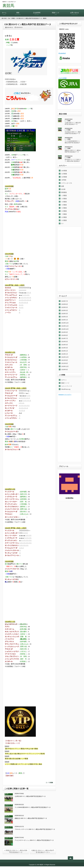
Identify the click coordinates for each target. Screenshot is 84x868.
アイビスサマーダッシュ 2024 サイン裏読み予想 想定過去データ (34, 840)
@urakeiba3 (62, 53)
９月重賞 (64, 220)
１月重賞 (64, 196)
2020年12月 (65, 366)
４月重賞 (64, 205)
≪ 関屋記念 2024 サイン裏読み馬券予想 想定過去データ (16, 851)
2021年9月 (64, 360)
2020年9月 (64, 370)
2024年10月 (65, 329)
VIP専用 (64, 180)
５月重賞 (64, 208)
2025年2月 (64, 317)
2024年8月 (64, 335)
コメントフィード (67, 386)
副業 (63, 186)
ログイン (64, 380)
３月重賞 (64, 202)
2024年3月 (64, 348)
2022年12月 (65, 357)
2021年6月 (64, 363)
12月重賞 (64, 177)
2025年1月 (64, 320)
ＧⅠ (63, 224)
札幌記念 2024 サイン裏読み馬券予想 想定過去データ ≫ (43, 851)
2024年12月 (65, 323)
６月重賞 (64, 211)
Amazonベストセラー (65, 395)
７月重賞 (50, 783)
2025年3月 (64, 314)
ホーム (4, 13)
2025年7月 (64, 301)
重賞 (18, 13)
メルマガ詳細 (62, 78)
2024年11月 (65, 326)
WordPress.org (66, 389)
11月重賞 (64, 174)
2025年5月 (64, 307)
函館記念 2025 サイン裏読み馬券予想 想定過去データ (31, 818)
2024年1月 (64, 351)
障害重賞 (64, 192)
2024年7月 (64, 338)
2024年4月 (64, 345)
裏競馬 (8, 6)
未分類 (63, 189)
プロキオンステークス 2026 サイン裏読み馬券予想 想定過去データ (35, 829)
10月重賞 (64, 171)
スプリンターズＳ (67, 183)
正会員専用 (37, 13)
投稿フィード (65, 383)
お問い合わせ (75, 13)
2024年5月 (64, 342)
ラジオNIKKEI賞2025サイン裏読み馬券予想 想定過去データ (33, 807)
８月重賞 (64, 217)
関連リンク (56, 13)
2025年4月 (64, 310)
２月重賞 (64, 199)
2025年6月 (64, 304)
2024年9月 (64, 332)
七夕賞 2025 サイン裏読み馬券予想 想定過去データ (30, 796)
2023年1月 (64, 354)
